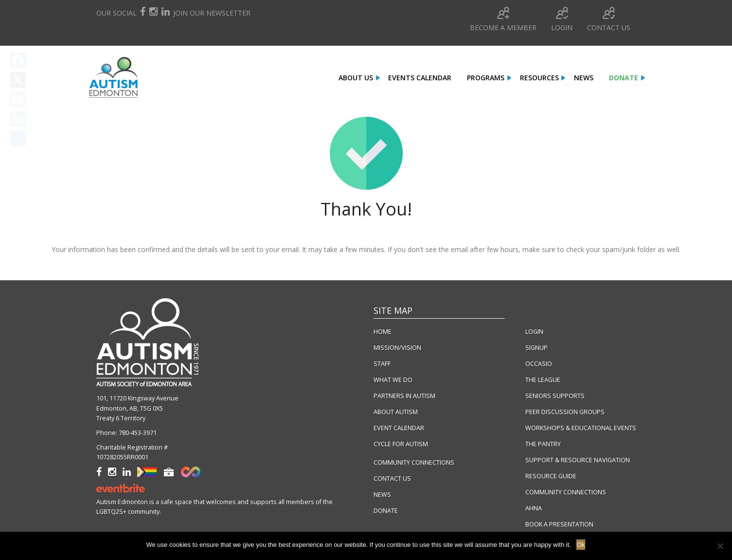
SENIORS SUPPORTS (555, 396)
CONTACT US (392, 479)
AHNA (534, 508)
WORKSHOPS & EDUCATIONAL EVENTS (581, 428)
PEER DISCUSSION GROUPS (565, 412)
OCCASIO (539, 364)
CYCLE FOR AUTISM (401, 444)
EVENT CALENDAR (399, 428)
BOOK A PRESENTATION (559, 524)
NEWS (382, 495)
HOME (383, 332)
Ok (581, 545)
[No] (720, 546)
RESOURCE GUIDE (551, 476)
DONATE (386, 511)
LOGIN (534, 332)
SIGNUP (536, 348)
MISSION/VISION (397, 348)
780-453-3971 (138, 433)
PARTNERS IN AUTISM (404, 396)
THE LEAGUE (543, 380)
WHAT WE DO (393, 380)
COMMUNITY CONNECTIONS (414, 462)
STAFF (382, 364)
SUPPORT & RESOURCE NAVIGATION (578, 460)
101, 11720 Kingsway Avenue (137, 398)
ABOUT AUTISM (396, 412)
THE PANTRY (543, 444)
